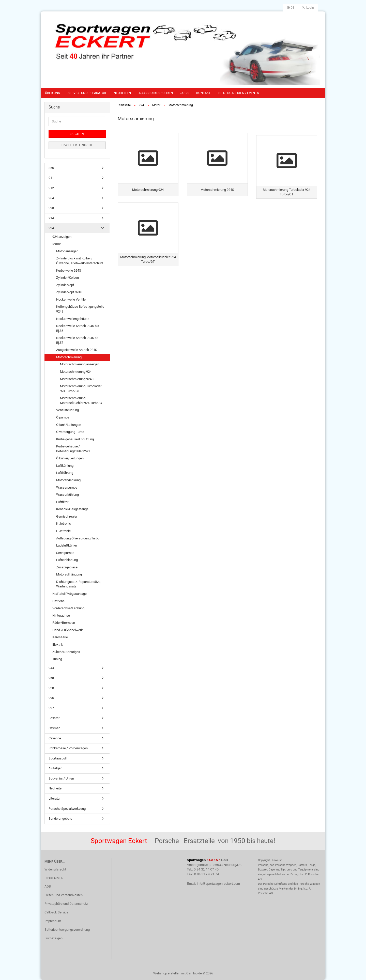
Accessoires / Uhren (156, 93)
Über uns (52, 93)
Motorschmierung (69, 357)
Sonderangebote (60, 819)
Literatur (55, 798)
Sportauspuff (58, 758)
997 (51, 708)
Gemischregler (67, 516)
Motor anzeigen (67, 251)
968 (51, 678)
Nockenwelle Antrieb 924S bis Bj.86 (78, 328)
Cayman (54, 728)
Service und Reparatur (87, 93)
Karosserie (60, 637)
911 (51, 178)
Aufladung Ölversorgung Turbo (78, 538)
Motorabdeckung (68, 480)
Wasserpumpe (67, 487)
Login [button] (308, 8)
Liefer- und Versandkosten (64, 895)
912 (51, 188)
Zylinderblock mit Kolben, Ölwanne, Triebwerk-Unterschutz (80, 261)
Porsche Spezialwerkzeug (67, 809)
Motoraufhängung (69, 574)
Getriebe (58, 601)
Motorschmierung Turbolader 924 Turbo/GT (81, 388)
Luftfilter (62, 502)
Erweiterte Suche (77, 145)
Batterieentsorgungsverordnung (67, 930)
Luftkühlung (65, 466)
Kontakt (203, 93)
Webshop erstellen (167, 973)
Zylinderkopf (65, 285)
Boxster (54, 718)
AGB (48, 886)
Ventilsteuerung (67, 410)
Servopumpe (65, 553)
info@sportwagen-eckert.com (218, 884)
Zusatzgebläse (67, 567)
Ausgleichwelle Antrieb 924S (77, 350)
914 (51, 218)
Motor (57, 244)
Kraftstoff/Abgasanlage (70, 594)
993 (51, 208)
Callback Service (56, 912)
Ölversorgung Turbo (70, 432)
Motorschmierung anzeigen (80, 364)
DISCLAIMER (54, 878)
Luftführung (65, 473)
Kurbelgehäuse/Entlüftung (75, 439)
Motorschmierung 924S (77, 379)
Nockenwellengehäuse (73, 319)
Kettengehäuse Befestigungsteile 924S (80, 309)
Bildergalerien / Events (239, 93)
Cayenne (55, 738)
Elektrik (58, 644)
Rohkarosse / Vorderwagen (68, 748)
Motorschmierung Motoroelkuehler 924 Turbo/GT (82, 400)
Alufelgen (55, 768)
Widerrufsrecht (55, 869)
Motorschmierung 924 (76, 372)
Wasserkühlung (67, 495)
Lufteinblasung (67, 560)
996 (51, 698)
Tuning (57, 659)
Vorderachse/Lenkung (68, 608)
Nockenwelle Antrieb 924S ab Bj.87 (77, 340)
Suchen (77, 134)
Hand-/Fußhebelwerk (68, 630)
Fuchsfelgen (54, 938)
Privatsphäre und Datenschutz (66, 904)
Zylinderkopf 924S (69, 292)
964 (51, 198)
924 (51, 228)
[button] (291, 8)
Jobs (185, 93)
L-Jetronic (63, 531)
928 (51, 688)
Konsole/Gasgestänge (72, 509)
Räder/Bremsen (64, 623)
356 (51, 168)
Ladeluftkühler (67, 545)
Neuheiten (122, 93)
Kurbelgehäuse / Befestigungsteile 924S (73, 449)
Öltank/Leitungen (69, 425)
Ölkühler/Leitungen (70, 458)
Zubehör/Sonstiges (66, 652)
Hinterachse (61, 616)
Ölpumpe (63, 417)
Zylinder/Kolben (67, 278)
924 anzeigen (62, 237)
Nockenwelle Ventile (71, 299)
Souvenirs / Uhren (61, 778)
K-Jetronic (64, 524)
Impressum (53, 921)
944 (51, 668)
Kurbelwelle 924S (69, 270)
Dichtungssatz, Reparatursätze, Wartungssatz (79, 584)
